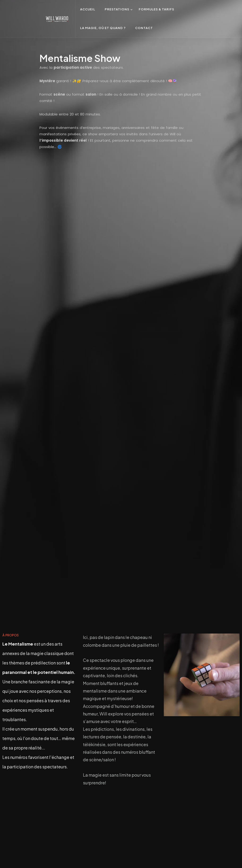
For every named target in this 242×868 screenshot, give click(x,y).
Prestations (117, 9)
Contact (144, 28)
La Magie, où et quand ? (103, 28)
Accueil (88, 9)
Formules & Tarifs (156, 9)
